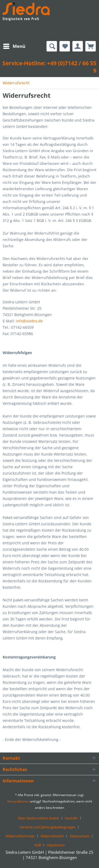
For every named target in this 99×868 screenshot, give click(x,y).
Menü (14, 46)
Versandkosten (18, 801)
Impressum (56, 845)
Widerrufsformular (20, 836)
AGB (38, 845)
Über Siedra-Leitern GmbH (38, 818)
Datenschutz (80, 836)
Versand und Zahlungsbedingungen (48, 827)
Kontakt (71, 818)
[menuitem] (14, 46)
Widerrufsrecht (52, 836)
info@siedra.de (29, 321)
